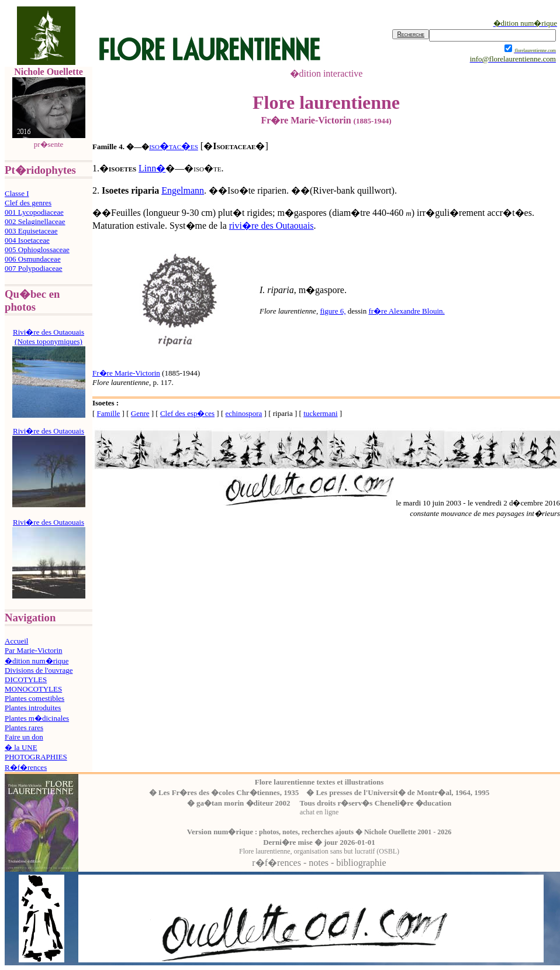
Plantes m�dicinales (37, 718)
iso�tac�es (174, 146)
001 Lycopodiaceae (34, 212)
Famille (109, 413)
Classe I (17, 193)
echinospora (244, 413)
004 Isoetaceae (27, 240)
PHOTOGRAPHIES (36, 757)
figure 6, (333, 311)
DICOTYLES (26, 680)
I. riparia (277, 290)
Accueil (16, 641)
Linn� (152, 168)
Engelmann (183, 190)
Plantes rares (24, 727)
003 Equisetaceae (31, 231)
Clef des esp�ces (187, 413)
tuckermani (320, 413)
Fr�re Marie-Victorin (126, 373)
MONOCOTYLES (33, 689)
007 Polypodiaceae (34, 268)
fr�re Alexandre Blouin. (406, 311)
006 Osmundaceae (33, 259)
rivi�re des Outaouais (272, 226)
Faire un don (24, 737)
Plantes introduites (33, 708)
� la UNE (21, 747)
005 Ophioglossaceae (37, 250)
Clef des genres (28, 203)
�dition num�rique (37, 661)
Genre (140, 413)
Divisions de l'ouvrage (39, 670)
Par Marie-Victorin (34, 650)
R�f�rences (26, 767)
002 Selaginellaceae (35, 221)
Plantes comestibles (34, 698)
